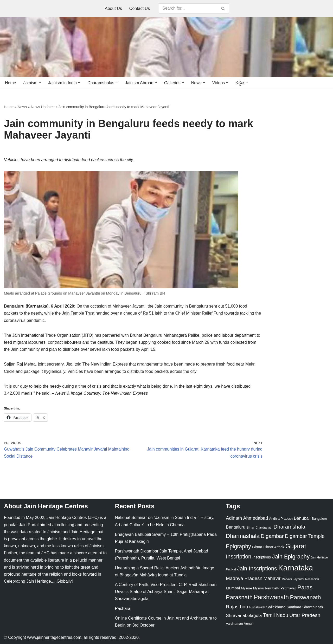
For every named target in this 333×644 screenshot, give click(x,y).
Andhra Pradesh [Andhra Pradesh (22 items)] (281, 519)
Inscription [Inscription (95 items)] (239, 557)
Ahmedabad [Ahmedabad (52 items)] (256, 518)
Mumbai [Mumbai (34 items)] (233, 588)
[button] (40, 83)
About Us (113, 8)
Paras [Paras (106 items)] (305, 587)
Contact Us (140, 8)
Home (11, 83)
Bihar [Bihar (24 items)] (251, 527)
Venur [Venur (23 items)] (248, 624)
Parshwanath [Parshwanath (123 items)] (271, 597)
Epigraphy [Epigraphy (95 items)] (238, 547)
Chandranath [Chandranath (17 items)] (264, 528)
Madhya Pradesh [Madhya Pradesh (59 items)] (244, 578)
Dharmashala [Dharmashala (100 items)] (243, 536)
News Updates (43, 107)
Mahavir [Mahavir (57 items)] (272, 578)
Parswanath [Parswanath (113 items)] (305, 597)
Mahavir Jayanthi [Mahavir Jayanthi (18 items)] (293, 579)
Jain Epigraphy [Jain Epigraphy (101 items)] (291, 557)
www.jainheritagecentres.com (54, 637)
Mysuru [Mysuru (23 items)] (259, 588)
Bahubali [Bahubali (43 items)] (302, 518)
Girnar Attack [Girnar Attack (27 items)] (274, 547)
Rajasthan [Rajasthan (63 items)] (237, 607)
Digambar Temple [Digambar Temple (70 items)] (305, 536)
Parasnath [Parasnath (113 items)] (239, 597)
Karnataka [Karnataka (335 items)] (296, 568)
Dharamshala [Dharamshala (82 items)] (289, 527)
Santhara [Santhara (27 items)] (294, 607)
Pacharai (123, 609)
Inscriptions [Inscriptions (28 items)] (262, 557)
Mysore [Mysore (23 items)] (247, 588)
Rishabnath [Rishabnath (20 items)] (257, 607)
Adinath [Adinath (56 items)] (234, 518)
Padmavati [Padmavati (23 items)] (288, 588)
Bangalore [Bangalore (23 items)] (319, 519)
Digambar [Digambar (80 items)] (272, 536)
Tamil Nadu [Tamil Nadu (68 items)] (276, 615)
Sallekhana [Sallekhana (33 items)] (276, 607)
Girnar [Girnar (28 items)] (257, 547)
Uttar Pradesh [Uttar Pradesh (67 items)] (305, 615)
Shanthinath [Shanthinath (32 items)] (313, 607)
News (22, 107)
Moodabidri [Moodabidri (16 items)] (312, 579)
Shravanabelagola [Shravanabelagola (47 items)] (244, 616)
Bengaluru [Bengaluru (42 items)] (236, 527)
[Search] (188, 8)
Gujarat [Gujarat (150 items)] (296, 546)
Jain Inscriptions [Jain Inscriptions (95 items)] (257, 569)
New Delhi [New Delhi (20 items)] (272, 588)
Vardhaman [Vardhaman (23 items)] (234, 624)
